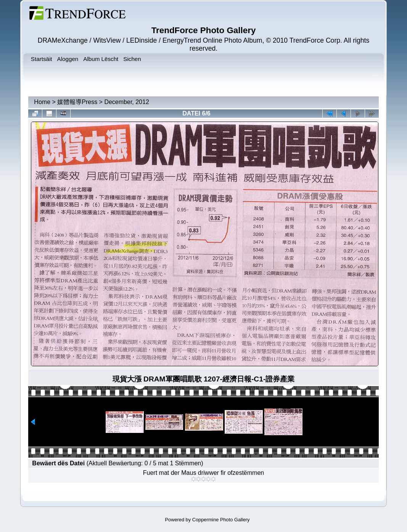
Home (42, 102)
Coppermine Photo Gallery (221, 520)
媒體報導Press (77, 102)
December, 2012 (126, 102)
